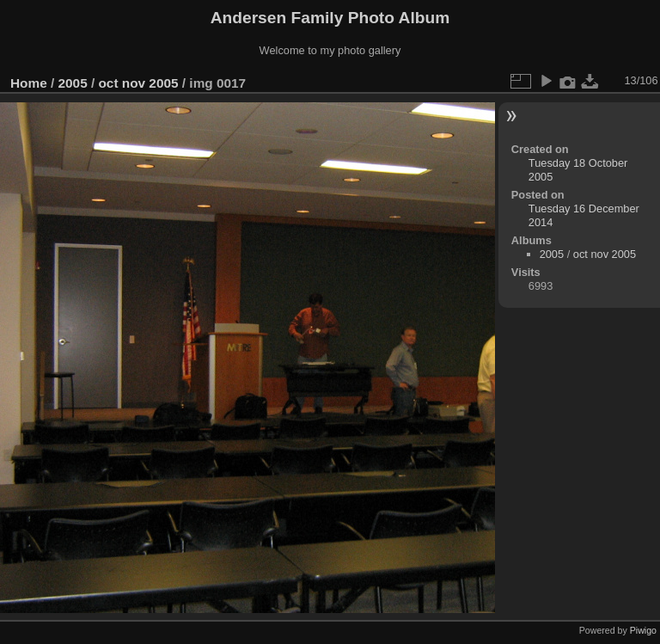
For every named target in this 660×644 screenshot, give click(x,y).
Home (29, 83)
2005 (73, 83)
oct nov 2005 (138, 83)
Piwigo (643, 630)
